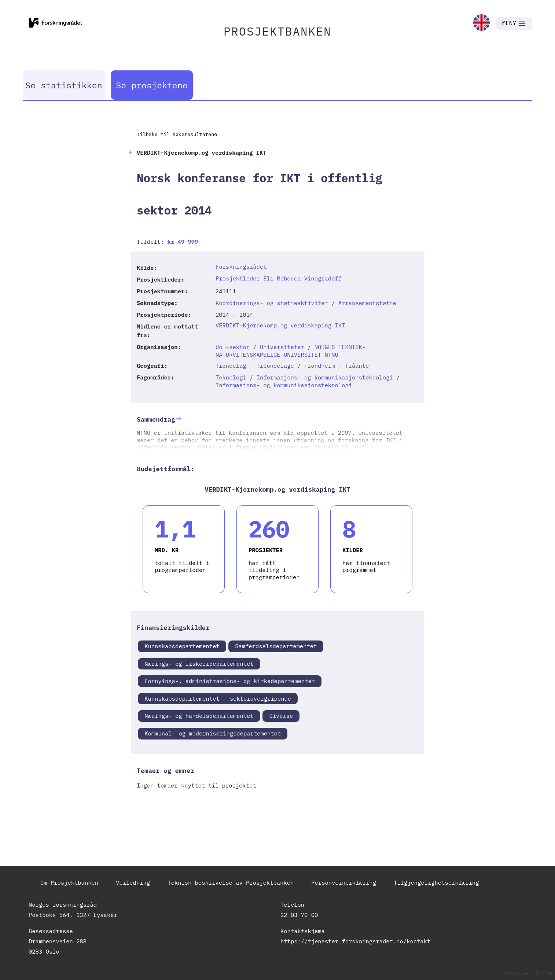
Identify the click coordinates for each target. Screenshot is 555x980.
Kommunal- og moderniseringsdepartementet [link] (213, 733)
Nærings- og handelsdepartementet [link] (199, 716)
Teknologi (231, 377)
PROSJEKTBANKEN (277, 31)
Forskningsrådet (241, 267)
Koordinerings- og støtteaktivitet (272, 303)
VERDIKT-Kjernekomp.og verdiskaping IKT (280, 325)
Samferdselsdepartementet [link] (276, 646)
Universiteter (282, 347)
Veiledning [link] (133, 882)
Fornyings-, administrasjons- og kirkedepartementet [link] (230, 681)
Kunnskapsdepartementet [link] (182, 646)
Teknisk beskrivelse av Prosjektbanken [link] (231, 882)
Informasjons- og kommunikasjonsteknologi (325, 377)
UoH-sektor (233, 347)
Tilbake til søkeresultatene (177, 134)
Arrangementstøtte (367, 303)
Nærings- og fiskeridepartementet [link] (199, 664)
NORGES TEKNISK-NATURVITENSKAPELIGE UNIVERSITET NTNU (291, 351)
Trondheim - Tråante (337, 366)
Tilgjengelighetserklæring (436, 882)
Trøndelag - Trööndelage (255, 366)
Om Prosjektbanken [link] (69, 882)
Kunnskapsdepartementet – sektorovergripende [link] (218, 698)
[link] (482, 23)
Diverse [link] (281, 716)
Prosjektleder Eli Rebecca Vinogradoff (279, 278)
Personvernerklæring (344, 882)
